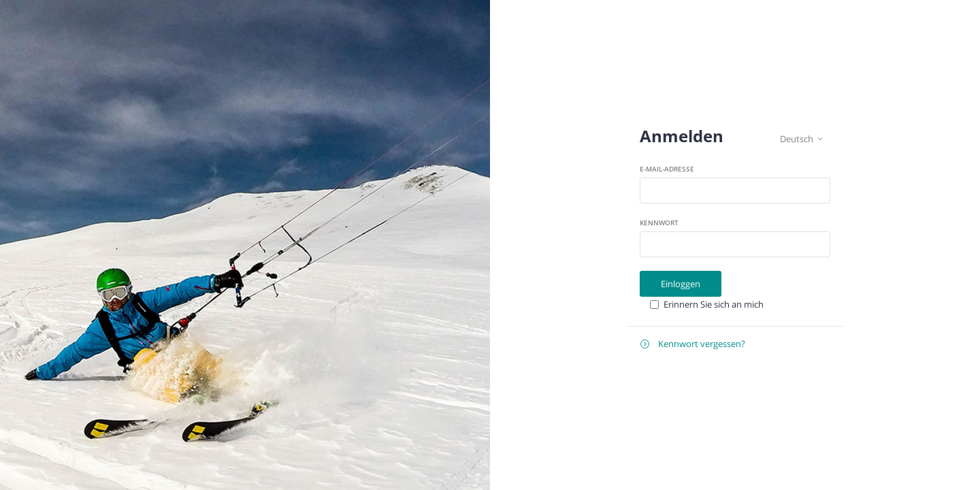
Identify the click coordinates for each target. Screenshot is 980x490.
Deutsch (801, 139)
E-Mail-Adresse (667, 169)
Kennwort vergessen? (693, 344)
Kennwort (659, 223)
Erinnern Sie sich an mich (714, 304)
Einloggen (681, 284)
